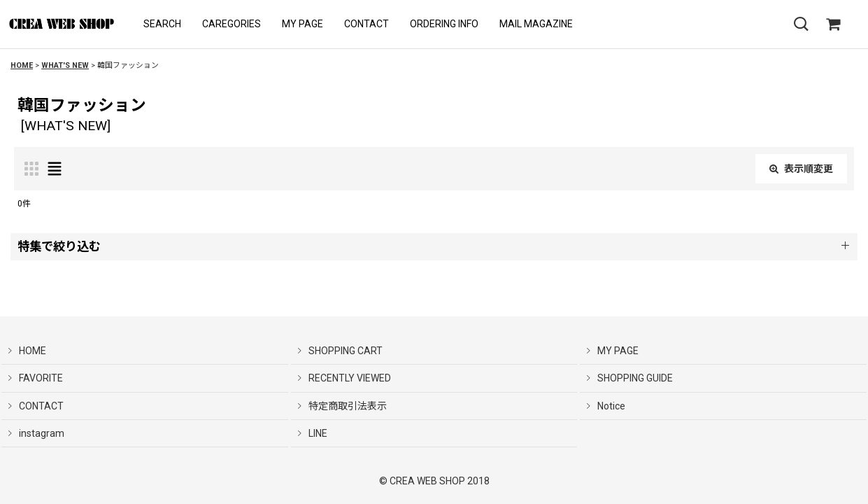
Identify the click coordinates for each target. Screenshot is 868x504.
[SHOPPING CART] (833, 24)
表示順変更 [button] (801, 169)
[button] (162, 24)
